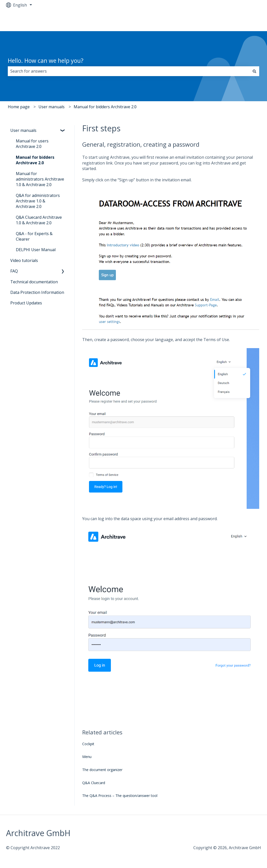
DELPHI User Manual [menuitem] (36, 250)
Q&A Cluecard (94, 783)
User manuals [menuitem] (23, 130)
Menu (87, 757)
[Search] (254, 71)
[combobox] (129, 71)
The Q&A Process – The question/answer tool (120, 796)
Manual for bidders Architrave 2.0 (105, 107)
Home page (19, 107)
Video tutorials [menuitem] (24, 260)
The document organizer (102, 770)
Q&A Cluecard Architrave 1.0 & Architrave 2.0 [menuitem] (39, 220)
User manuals (52, 107)
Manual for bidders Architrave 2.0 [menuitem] (35, 160)
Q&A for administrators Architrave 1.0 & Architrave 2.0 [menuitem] (38, 201)
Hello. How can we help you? (46, 61)
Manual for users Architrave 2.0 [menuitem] (32, 144)
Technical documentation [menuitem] (34, 282)
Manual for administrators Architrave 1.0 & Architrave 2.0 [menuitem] (40, 179)
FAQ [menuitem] (14, 271)
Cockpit (88, 744)
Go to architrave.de (238, 21)
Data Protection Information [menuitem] (37, 292)
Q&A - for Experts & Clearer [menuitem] (34, 236)
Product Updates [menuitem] (26, 303)
